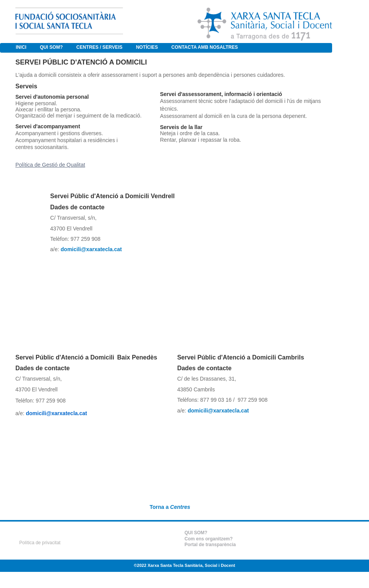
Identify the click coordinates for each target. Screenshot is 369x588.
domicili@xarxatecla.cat (56, 413)
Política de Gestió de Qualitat (50, 165)
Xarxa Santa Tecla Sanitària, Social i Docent (191, 565)
